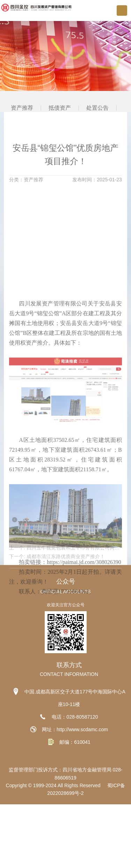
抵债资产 (60, 122)
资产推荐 (22, 122)
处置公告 (98, 122)
